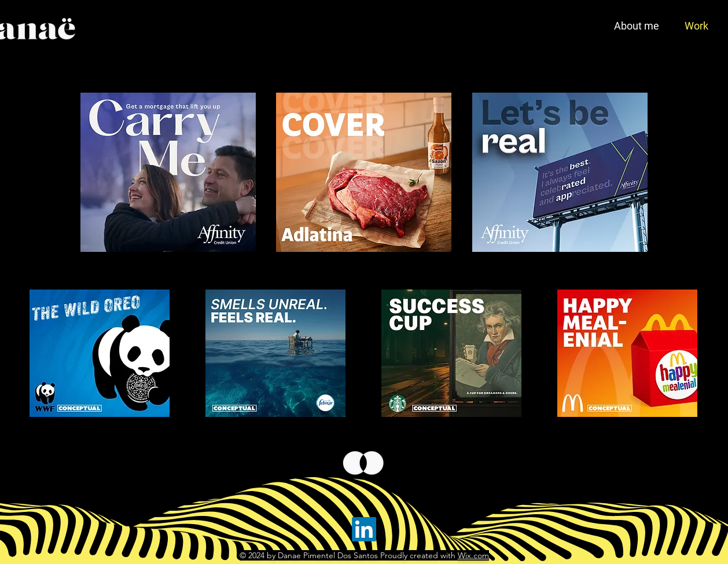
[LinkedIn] (364, 529)
